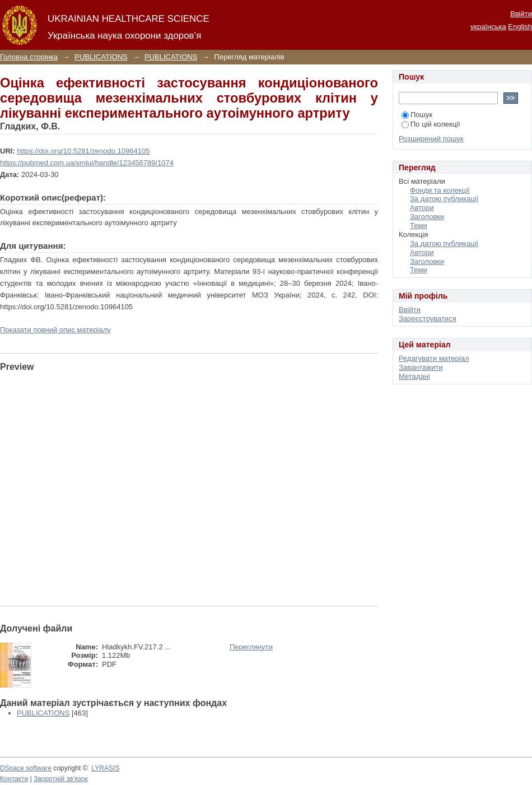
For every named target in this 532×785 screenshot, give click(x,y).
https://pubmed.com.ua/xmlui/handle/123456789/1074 (87, 163)
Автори (422, 208)
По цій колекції (431, 124)
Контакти (14, 779)
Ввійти (521, 14)
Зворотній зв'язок (61, 779)
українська (488, 27)
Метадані (414, 376)
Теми (419, 226)
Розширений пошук (431, 139)
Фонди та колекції (440, 190)
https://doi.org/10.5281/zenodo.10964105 (83, 151)
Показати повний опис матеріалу (55, 330)
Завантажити (421, 367)
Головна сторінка (29, 57)
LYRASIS (105, 768)
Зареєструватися (428, 319)
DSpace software (26, 768)
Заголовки (427, 217)
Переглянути (251, 647)
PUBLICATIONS (101, 57)
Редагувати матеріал (434, 358)
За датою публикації (444, 199)
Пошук (417, 115)
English (520, 27)
